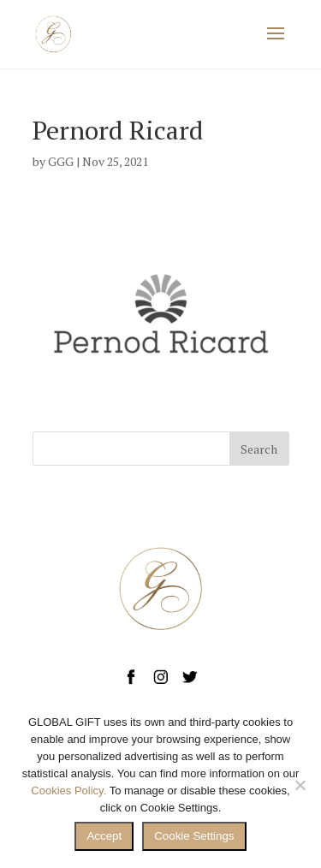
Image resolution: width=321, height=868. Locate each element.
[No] (300, 785)
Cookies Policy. (68, 791)
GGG (61, 161)
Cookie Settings (194, 836)
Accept (104, 836)
